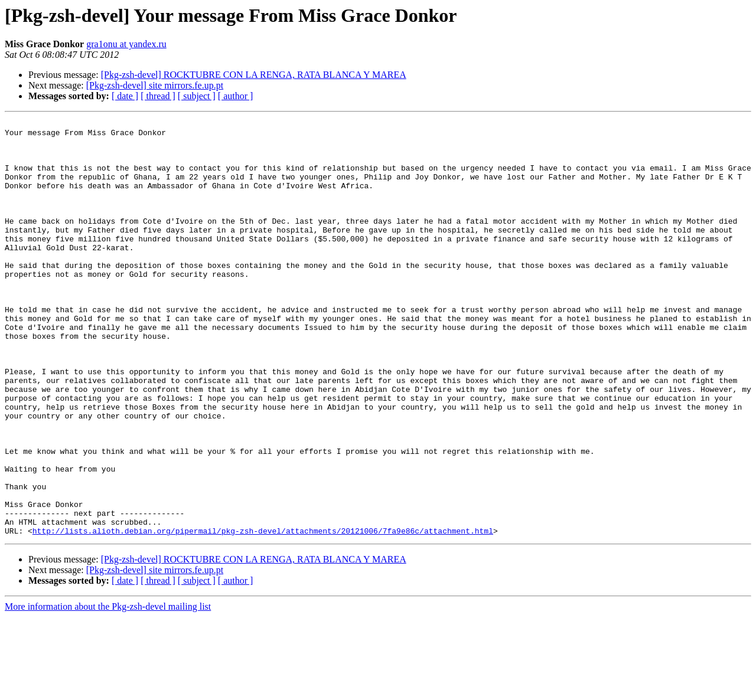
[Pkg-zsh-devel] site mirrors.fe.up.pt (155, 85)
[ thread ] (158, 96)
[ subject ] (197, 96)
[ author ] (236, 96)
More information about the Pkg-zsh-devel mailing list (108, 690)
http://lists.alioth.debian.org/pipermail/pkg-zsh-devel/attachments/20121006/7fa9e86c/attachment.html (263, 614)
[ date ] (125, 96)
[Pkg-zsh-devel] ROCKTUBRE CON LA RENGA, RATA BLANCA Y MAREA (254, 75)
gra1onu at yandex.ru (126, 44)
